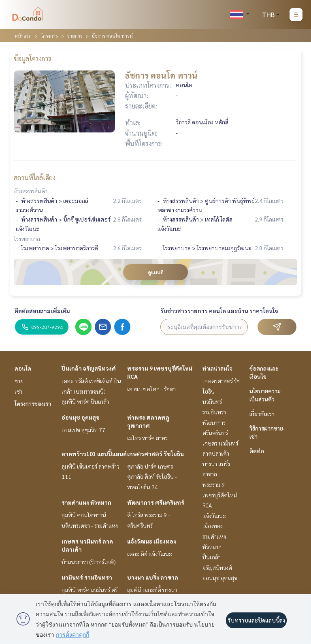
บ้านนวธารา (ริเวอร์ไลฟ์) (89, 562)
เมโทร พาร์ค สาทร (147, 438)
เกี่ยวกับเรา (262, 414)
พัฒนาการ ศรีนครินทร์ (156, 502)
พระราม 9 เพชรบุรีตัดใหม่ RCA (220, 495)
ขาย (19, 381)
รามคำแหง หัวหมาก (86, 502)
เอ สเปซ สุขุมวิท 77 (83, 430)
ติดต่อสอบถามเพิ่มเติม (42, 311)
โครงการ (49, 36)
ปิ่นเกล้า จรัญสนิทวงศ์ (89, 368)
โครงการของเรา (33, 403)
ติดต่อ (257, 451)
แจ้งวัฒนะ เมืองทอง (152, 541)
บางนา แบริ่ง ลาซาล (153, 577)
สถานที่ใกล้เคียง (35, 178)
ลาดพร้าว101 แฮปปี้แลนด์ (94, 454)
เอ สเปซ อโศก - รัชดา (151, 389)
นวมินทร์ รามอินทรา (87, 577)
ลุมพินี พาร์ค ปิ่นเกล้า (85, 401)
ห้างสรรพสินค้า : (32, 191)
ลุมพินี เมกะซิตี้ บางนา (152, 590)
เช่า (18, 391)
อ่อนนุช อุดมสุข (81, 417)
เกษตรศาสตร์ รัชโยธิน (155, 454)
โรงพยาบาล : (28, 239)
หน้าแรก (23, 36)
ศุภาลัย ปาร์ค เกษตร (150, 466)
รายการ (75, 36)
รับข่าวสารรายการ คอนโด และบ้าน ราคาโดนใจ (219, 311)
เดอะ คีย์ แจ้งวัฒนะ (150, 554)
